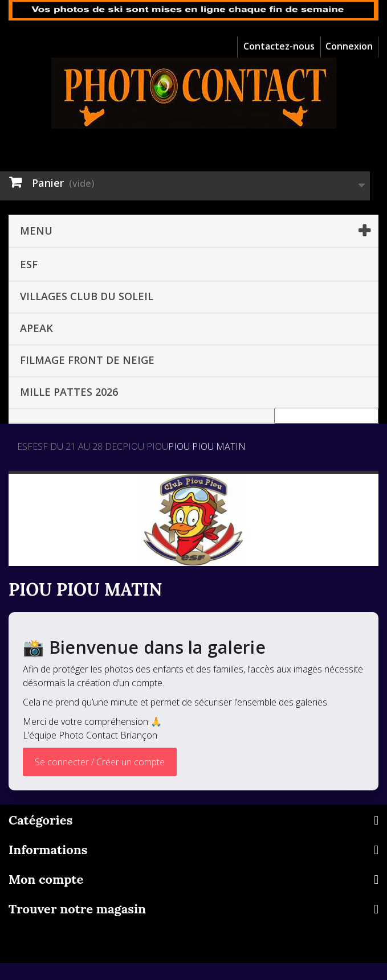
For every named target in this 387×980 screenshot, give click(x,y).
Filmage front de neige (87, 360)
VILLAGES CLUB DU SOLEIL (87, 296)
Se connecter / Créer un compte (100, 762)
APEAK (36, 328)
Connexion (349, 46)
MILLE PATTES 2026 (69, 392)
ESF (29, 264)
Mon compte (46, 879)
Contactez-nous (279, 46)
